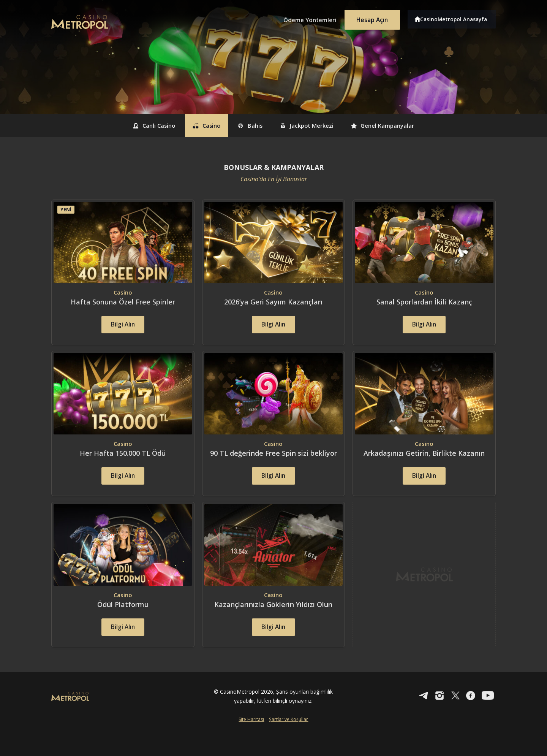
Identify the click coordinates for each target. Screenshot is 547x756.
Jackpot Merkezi (315, 125)
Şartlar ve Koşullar (289, 743)
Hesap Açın (370, 18)
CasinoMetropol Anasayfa (456, 18)
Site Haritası (251, 743)
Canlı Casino (134, 125)
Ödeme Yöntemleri (304, 18)
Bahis (248, 125)
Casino (196, 125)
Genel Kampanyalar (402, 125)
